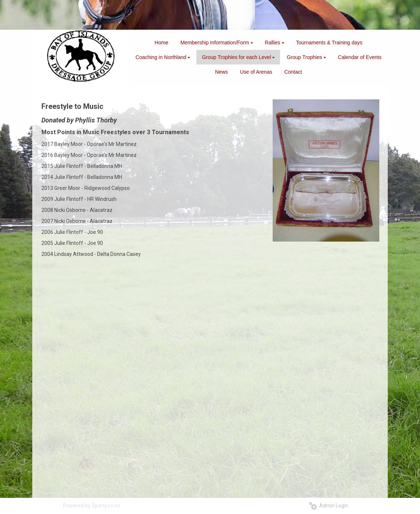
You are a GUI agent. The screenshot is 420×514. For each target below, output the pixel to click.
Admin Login (329, 506)
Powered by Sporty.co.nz (92, 506)
